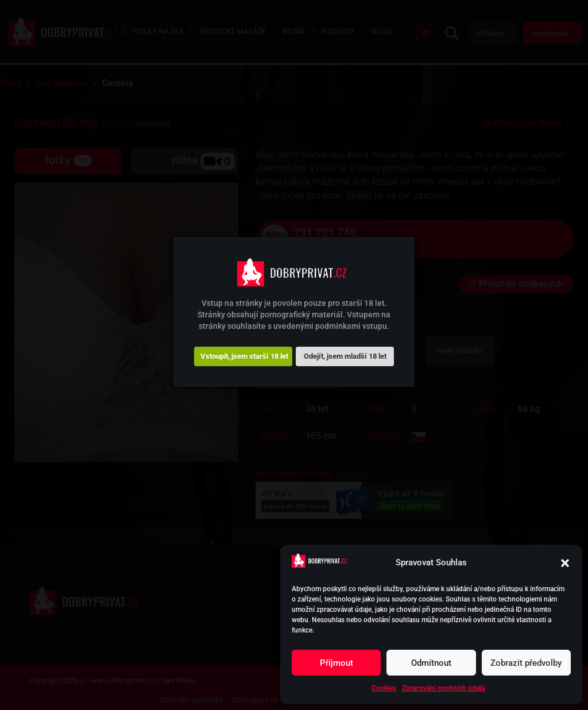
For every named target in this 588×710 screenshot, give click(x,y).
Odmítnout (431, 663)
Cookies (384, 688)
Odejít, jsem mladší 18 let (345, 356)
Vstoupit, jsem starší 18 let (244, 356)
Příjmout (336, 663)
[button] (565, 563)
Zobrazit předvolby (526, 663)
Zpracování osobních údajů (444, 688)
